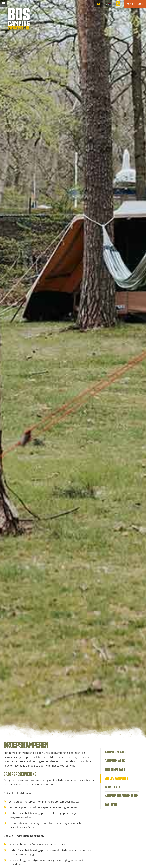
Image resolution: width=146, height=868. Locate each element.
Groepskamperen (116, 778)
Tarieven (111, 805)
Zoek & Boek (135, 4)
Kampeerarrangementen (121, 796)
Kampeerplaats (115, 752)
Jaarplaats (113, 787)
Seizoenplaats (115, 770)
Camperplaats (115, 761)
